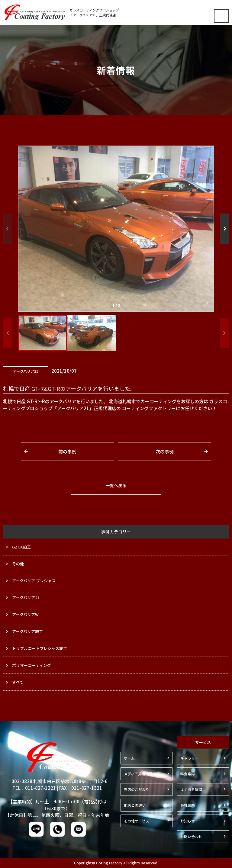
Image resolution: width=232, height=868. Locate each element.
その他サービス (137, 821)
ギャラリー (189, 758)
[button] (224, 229)
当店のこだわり (137, 789)
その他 (18, 564)
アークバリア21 (26, 598)
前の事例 (67, 451)
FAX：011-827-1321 (81, 788)
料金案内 (188, 774)
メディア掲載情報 (138, 774)
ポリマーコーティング (32, 665)
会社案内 (188, 805)
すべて (18, 682)
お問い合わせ (191, 836)
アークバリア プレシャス (34, 581)
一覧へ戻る (116, 485)
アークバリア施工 (27, 631)
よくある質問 (191, 789)
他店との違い (135, 805)
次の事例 (165, 451)
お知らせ (188, 821)
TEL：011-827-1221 (34, 788)
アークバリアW (25, 614)
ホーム (129, 758)
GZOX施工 (21, 547)
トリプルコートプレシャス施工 (40, 648)
